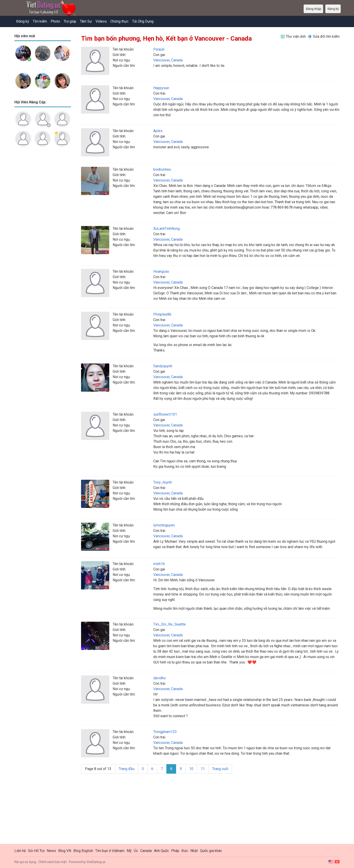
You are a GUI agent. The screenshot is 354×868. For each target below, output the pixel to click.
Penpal (159, 49)
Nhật (194, 851)
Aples (158, 131)
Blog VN (65, 851)
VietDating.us (96, 862)
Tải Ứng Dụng (143, 21)
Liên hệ (20, 851)
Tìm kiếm (40, 21)
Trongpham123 (165, 732)
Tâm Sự (86, 21)
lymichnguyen (164, 525)
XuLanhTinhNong (167, 229)
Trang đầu (127, 769)
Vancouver (161, 60)
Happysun (161, 88)
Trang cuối (220, 769)
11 (203, 769)
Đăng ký (23, 21)
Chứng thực (119, 21)
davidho (160, 678)
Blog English (83, 851)
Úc (136, 851)
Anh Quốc (161, 851)
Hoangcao (161, 271)
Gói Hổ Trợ (36, 851)
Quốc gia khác (211, 851)
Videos (101, 21)
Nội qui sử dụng (25, 862)
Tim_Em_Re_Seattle (170, 624)
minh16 (159, 564)
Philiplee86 (162, 314)
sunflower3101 (165, 414)
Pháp (175, 851)
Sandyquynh (163, 366)
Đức (185, 851)
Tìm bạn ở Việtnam (110, 851)
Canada (177, 60)
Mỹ (129, 851)
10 (191, 769)
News (51, 851)
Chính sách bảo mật (52, 862)
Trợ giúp (70, 21)
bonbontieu (162, 169)
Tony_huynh (163, 482)
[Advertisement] (43, 222)
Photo (55, 21)
